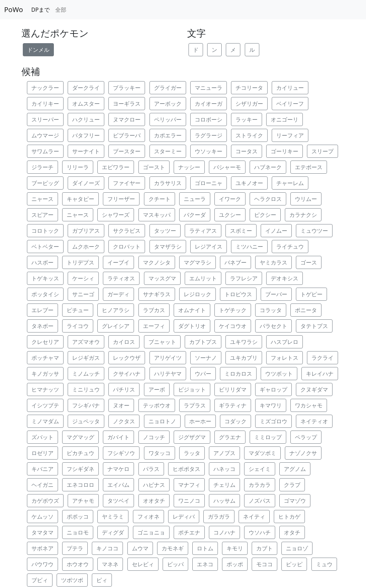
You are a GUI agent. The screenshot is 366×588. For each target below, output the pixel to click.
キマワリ (271, 405)
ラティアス (203, 231)
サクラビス (127, 231)
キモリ (235, 548)
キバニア (42, 469)
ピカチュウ (80, 453)
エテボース (309, 167)
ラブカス (154, 310)
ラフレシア (244, 278)
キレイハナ (320, 374)
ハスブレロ (285, 342)
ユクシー (230, 215)
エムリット (203, 278)
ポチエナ (189, 532)
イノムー (276, 231)
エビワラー (116, 167)
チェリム (224, 485)
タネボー (42, 326)
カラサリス (168, 183)
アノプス (224, 453)
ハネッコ (224, 469)
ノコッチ (154, 437)
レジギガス (86, 358)
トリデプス (80, 262)
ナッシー (189, 167)
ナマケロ (118, 469)
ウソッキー (209, 151)
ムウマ (140, 548)
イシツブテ (45, 405)
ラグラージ (209, 135)
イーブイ (118, 262)
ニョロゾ (297, 548)
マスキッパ (157, 215)
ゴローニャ (209, 183)
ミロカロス (238, 374)
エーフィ (154, 326)
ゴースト (154, 167)
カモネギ (173, 548)
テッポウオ (157, 405)
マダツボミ (262, 453)
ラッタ (192, 453)
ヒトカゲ (289, 517)
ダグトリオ (192, 326)
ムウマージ (45, 135)
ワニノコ (189, 501)
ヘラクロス (268, 199)
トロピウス (238, 294)
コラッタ (271, 310)
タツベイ (118, 501)
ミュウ (324, 564)
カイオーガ (209, 104)
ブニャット (162, 342)
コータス (247, 151)
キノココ (107, 548)
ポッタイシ (45, 294)
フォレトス (285, 358)
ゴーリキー (285, 151)
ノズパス (260, 501)
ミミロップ (268, 437)
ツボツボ (72, 580)
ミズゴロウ (273, 421)
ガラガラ (219, 517)
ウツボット (279, 374)
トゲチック (233, 310)
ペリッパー (168, 119)
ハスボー (42, 262)
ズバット (42, 437)
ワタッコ (160, 453)
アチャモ (83, 501)
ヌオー (121, 405)
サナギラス (157, 294)
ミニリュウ (86, 389)
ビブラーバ (127, 135)
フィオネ (148, 517)
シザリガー (249, 104)
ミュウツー (314, 231)
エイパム (118, 485)
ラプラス (195, 405)
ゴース (309, 262)
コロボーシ (209, 119)
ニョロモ (78, 532)
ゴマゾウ (295, 501)
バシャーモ (227, 167)
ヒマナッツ (45, 389)
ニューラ (195, 199)
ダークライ (86, 88)
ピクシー (265, 215)
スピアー (42, 215)
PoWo (14, 9)
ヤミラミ (113, 517)
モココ (264, 564)
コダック (235, 421)
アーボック (168, 104)
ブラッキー (127, 88)
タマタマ (42, 532)
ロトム (205, 548)
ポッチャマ (45, 358)
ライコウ (78, 326)
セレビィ (143, 564)
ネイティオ (314, 421)
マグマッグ (80, 437)
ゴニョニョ (151, 532)
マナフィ (189, 485)
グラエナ (230, 437)
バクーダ (195, 215)
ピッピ (294, 564)
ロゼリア (42, 453)
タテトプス (314, 326)
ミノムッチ (86, 374)
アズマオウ (86, 342)
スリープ (322, 151)
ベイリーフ (290, 104)
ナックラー (45, 88)
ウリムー (306, 199)
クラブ (292, 485)
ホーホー (200, 421)
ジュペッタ (86, 421)
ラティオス (121, 278)
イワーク (230, 199)
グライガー (168, 88)
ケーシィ (83, 278)
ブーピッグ (45, 183)
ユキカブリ (244, 358)
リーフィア (290, 135)
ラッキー (247, 119)
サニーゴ (83, 294)
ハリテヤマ (168, 374)
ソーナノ (206, 358)
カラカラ (260, 485)
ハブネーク (268, 167)
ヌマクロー (127, 119)
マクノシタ (157, 262)
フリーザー (121, 199)
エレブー (42, 310)
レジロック (198, 294)
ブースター (127, 151)
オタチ (292, 532)
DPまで (41, 10)
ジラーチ (42, 167)
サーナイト (86, 151)
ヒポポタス (186, 469)
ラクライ (322, 358)
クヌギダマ (314, 389)
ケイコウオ (233, 326)
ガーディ (118, 294)
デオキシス (285, 278)
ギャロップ (273, 389)
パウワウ (42, 564)
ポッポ (235, 564)
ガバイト (118, 437)
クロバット (127, 247)
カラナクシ (303, 215)
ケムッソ (42, 517)
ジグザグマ (192, 437)
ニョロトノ (162, 421)
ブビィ (40, 580)
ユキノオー (249, 183)
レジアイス (209, 247)
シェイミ (260, 469)
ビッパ (175, 564)
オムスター (86, 104)
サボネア (42, 548)
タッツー (165, 231)
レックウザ (127, 358)
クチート (160, 199)
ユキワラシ (244, 342)
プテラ (75, 548)
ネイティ (254, 517)
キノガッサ (45, 374)
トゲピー (311, 294)
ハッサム (224, 501)
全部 (61, 10)
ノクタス (124, 421)
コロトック (45, 231)
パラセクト (273, 326)
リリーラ (78, 167)
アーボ (157, 389)
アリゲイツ (168, 358)
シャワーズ (116, 215)
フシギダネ (80, 469)
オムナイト (192, 310)
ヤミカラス (273, 262)
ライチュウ (290, 247)
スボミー (241, 231)
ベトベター (45, 247)
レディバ (184, 517)
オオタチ (154, 501)
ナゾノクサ (303, 453)
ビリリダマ (233, 389)
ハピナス (154, 485)
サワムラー (45, 151)
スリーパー (45, 119)
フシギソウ (121, 453)
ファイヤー (127, 183)
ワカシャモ (309, 405)
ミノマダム (45, 421)
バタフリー (86, 135)
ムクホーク (86, 247)
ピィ (102, 580)
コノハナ (224, 532)
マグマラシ (198, 262)
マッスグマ (162, 278)
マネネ (110, 564)
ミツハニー (249, 247)
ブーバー (276, 294)
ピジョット (192, 389)
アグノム (295, 469)
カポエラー (168, 135)
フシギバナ (86, 405)
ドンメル (38, 50)
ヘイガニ (42, 485)
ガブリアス (86, 231)
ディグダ (113, 532)
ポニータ (306, 310)
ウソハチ (260, 532)
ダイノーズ (86, 183)
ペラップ (306, 437)
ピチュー (78, 310)
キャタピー (80, 199)
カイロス (124, 342)
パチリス (124, 389)
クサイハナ (127, 374)
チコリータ (249, 88)
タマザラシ (168, 247)
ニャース (42, 199)
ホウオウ (78, 564)
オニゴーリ (285, 119)
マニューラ (209, 88)
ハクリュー (86, 119)
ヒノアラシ (116, 310)
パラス (151, 469)
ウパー (203, 374)
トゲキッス (45, 278)
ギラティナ (233, 405)
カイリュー (290, 88)
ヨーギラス (127, 104)
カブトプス (203, 342)
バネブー (235, 262)
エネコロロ (80, 485)
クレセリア (45, 342)
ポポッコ (78, 517)
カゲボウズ (45, 501)
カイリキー (45, 104)
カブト (264, 548)
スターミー (168, 151)
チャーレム (290, 183)
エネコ (205, 564)
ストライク (249, 135)
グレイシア (116, 326)
